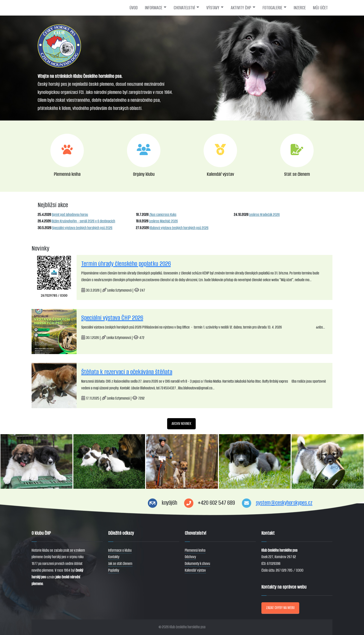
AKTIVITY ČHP (241, 8)
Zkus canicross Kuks (163, 215)
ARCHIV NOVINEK (181, 424)
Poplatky (114, 570)
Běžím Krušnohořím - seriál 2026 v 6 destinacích (83, 221)
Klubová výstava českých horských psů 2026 (179, 228)
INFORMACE (154, 8)
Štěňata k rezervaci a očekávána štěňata (127, 372)
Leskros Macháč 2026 (163, 221)
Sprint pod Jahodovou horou (70, 215)
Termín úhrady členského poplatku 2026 (126, 264)
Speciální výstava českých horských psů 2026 (82, 228)
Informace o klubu (120, 550)
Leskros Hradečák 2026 (264, 215)
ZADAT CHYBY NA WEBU (280, 608)
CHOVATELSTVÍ (184, 8)
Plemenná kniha (195, 550)
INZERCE (300, 8)
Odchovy (190, 557)
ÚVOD (134, 8)
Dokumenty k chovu (197, 564)
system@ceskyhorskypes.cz (284, 503)
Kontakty (114, 557)
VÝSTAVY (213, 8)
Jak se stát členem (120, 564)
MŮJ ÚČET (320, 8)
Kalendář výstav (195, 570)
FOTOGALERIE (272, 8)
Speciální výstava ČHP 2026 (112, 318)
